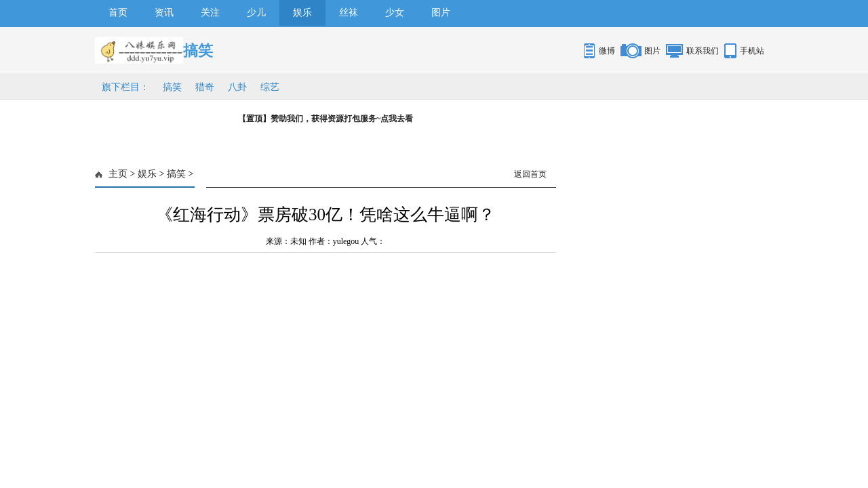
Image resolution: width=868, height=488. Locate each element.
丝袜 (349, 13)
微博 (607, 51)
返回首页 (530, 174)
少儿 (256, 13)
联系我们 (703, 51)
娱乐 (302, 13)
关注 (210, 13)
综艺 (270, 87)
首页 (118, 13)
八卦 (237, 87)
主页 (118, 174)
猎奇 (205, 87)
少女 (395, 13)
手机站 (752, 51)
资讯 (164, 13)
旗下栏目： (125, 87)
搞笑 (172, 87)
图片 (441, 13)
